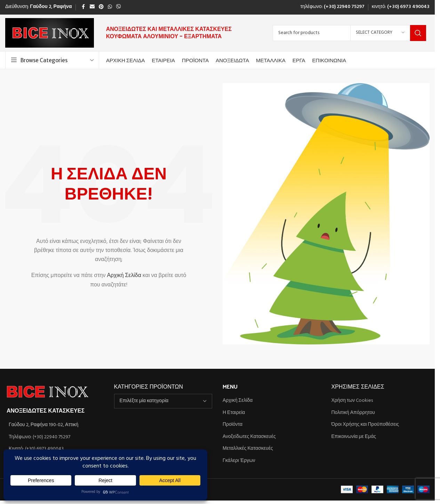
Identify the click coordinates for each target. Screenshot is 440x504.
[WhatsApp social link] (110, 7)
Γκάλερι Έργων (239, 461)
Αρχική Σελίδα (124, 276)
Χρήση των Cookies (352, 401)
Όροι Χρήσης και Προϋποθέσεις (365, 425)
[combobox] (163, 401)
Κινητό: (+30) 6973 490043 (36, 449)
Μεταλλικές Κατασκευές (248, 449)
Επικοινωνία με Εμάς (354, 437)
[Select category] (380, 33)
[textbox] (163, 401)
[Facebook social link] (83, 7)
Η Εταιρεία (234, 413)
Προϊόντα (233, 425)
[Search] (349, 33)
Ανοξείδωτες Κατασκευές (249, 437)
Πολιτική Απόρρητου (353, 413)
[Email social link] (92, 7)
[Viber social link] (119, 7)
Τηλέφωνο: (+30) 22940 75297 (39, 437)
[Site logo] (50, 33)
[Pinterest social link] (101, 7)
